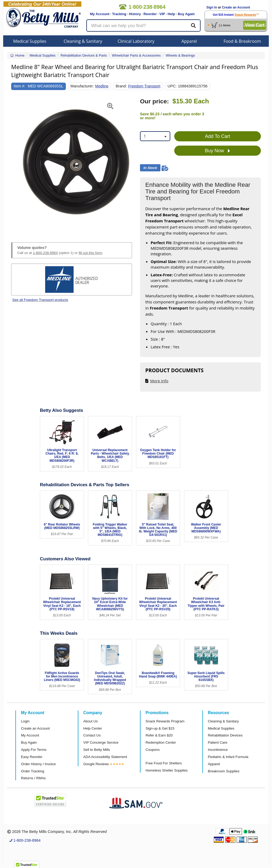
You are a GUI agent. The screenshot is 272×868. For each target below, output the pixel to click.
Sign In (212, 7)
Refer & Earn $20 (159, 735)
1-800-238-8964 (45, 253)
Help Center (93, 728)
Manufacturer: (82, 86)
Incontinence (218, 750)
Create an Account (236, 7)
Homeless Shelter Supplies (167, 770)
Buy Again (186, 14)
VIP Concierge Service (101, 742)
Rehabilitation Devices (225, 735)
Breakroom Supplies (224, 771)
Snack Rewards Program (165, 721)
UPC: (172, 86)
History (135, 14)
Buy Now (217, 151)
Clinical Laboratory (136, 41)
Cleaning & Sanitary (83, 41)
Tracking (119, 14)
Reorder (150, 14)
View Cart (255, 25)
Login (25, 721)
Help (171, 14)
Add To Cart (218, 136)
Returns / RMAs (33, 778)
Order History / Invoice (38, 764)
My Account (100, 14)
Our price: (154, 101)
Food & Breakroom (242, 41)
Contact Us (92, 735)
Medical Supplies (30, 41)
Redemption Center (161, 742)
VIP (162, 14)
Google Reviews (96, 764)
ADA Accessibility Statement (105, 757)
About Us (91, 721)
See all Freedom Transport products (40, 300)
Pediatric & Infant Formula (228, 757)
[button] (15, 164)
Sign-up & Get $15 (160, 728)
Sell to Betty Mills (97, 750)
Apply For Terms (34, 750)
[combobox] (155, 136)
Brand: (121, 86)
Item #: (20, 86)
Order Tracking (33, 771)
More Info (159, 381)
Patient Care (218, 742)
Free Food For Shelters (164, 763)
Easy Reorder (32, 757)
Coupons (153, 750)
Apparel (189, 41)
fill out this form (90, 253)
